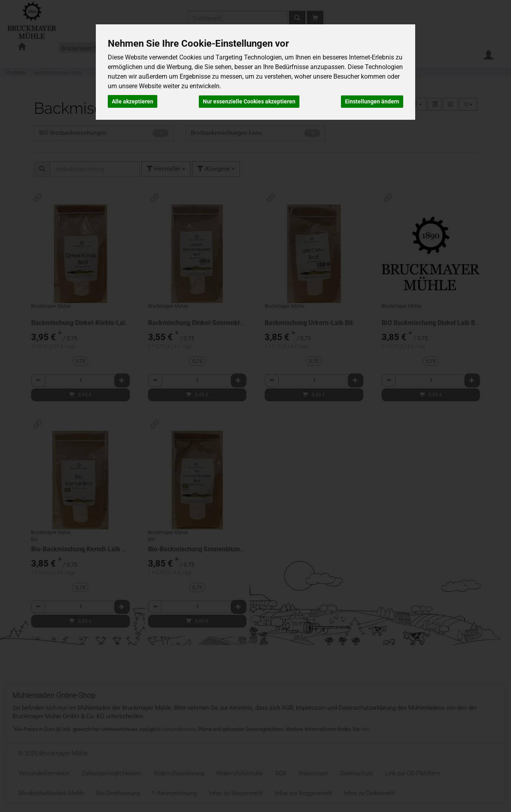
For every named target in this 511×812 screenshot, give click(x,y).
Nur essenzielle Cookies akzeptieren (249, 101)
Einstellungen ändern (372, 101)
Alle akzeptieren (133, 101)
